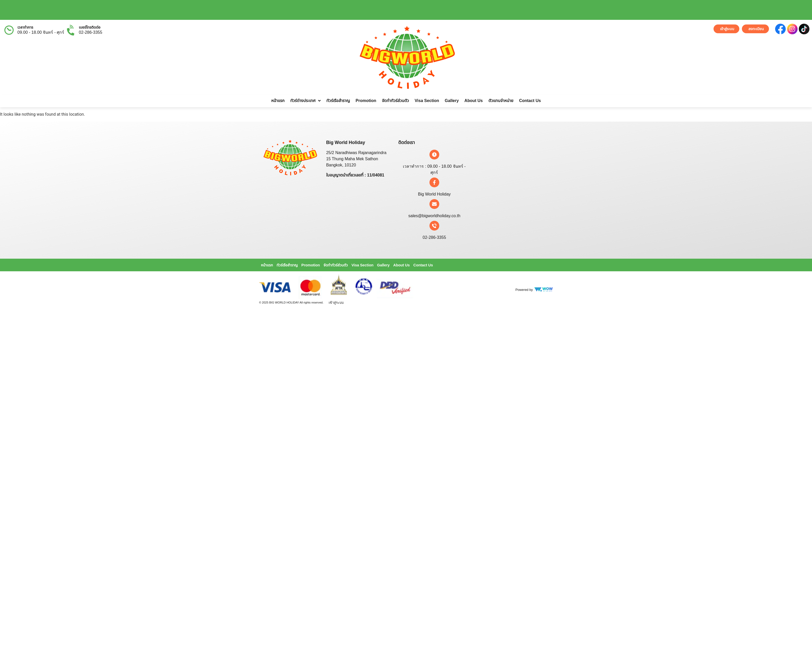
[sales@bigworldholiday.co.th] (434, 204)
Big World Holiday (434, 194)
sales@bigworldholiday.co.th (434, 216)
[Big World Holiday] (434, 182)
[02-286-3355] (434, 226)
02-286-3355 (91, 32)
